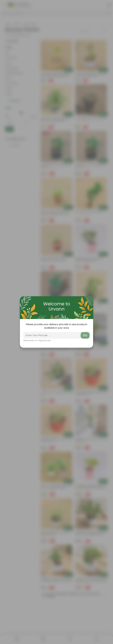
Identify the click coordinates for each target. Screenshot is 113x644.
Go (85, 335)
